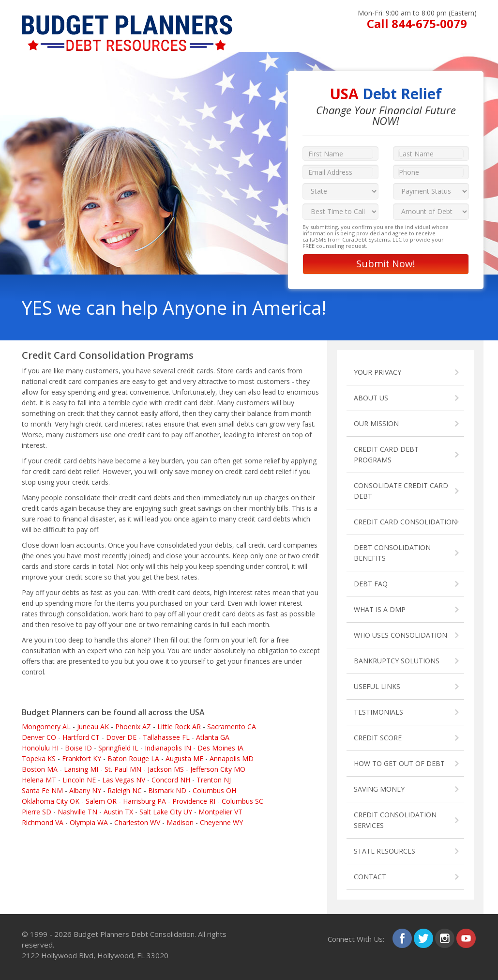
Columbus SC (242, 801)
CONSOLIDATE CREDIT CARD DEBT (401, 491)
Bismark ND (167, 790)
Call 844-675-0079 (417, 23)
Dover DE (121, 737)
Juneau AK (93, 727)
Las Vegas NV (124, 780)
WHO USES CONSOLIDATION (400, 635)
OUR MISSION (376, 423)
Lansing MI (81, 769)
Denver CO (39, 737)
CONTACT (370, 877)
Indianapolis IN (168, 748)
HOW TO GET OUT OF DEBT (399, 763)
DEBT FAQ (371, 584)
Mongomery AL (46, 727)
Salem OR (101, 801)
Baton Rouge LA (133, 758)
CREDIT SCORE (378, 738)
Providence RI (194, 801)
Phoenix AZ (133, 727)
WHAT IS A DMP (380, 609)
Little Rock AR (179, 727)
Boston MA (40, 769)
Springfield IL (118, 748)
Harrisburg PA (144, 801)
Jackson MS (166, 769)
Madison (180, 822)
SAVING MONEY (379, 789)
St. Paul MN (123, 769)
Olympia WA (89, 822)
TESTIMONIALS (378, 712)
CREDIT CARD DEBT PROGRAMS (386, 454)
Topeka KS (39, 758)
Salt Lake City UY (166, 812)
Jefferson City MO (218, 769)
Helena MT (39, 780)
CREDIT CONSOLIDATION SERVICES (395, 820)
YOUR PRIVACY (377, 372)
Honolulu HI (40, 748)
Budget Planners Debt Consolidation (134, 934)
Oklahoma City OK (51, 801)
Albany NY (85, 790)
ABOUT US (371, 398)
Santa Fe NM (42, 790)
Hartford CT (81, 737)
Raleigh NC (125, 790)
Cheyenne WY (221, 822)
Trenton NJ (214, 780)
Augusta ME (184, 758)
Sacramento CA (232, 727)
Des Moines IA (220, 748)
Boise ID (78, 748)
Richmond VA (43, 822)
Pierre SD (37, 812)
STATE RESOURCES (385, 851)
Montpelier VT (220, 812)
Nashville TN (77, 812)
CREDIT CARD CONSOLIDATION (405, 522)
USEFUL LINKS (377, 686)
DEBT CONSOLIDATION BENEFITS (392, 553)
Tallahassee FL (166, 737)
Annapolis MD (232, 758)
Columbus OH (214, 790)
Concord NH (171, 780)
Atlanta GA (213, 737)
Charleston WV (137, 822)
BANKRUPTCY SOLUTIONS (397, 661)
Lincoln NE (79, 780)
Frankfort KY (82, 758)
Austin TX (118, 812)
